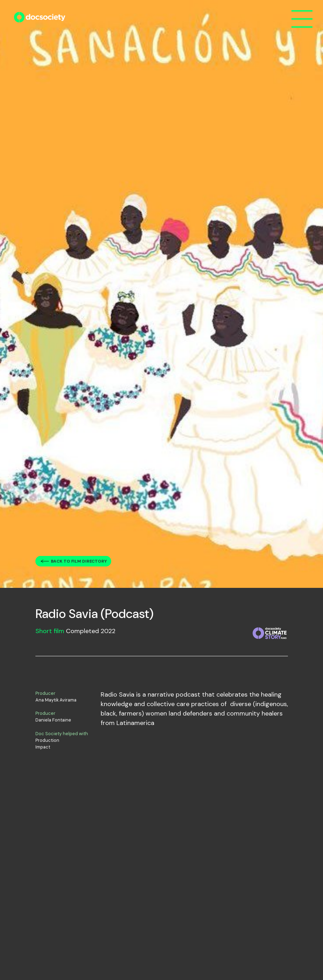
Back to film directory (79, 561)
